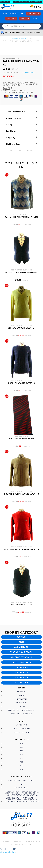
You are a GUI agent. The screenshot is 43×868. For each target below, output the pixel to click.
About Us (22, 692)
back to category (18, 38)
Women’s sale (33, 14)
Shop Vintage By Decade (12, 40)
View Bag (4, 852)
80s (21, 766)
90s (11, 151)
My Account (21, 725)
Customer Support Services (21, 780)
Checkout (12, 852)
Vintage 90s (21, 683)
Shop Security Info (22, 729)
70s (21, 762)
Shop (5, 14)
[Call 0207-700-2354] (40, 7)
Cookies (22, 706)
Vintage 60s (21, 667)
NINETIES (30, 151)
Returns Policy (22, 788)
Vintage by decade (21, 652)
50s (21, 755)
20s (21, 743)
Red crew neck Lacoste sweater (22, 549)
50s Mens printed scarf (22, 439)
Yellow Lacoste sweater (22, 328)
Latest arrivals (21, 662)
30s (21, 747)
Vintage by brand (21, 657)
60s (21, 758)
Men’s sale (11, 19)
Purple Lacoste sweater (22, 383)
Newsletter (21, 699)
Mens (20, 151)
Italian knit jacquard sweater (21, 217)
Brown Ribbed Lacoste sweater (22, 494)
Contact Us (22, 703)
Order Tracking (22, 732)
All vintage (21, 647)
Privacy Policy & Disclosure (21, 710)
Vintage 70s (21, 672)
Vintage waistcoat (22, 605)
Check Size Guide (28, 73)
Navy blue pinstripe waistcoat (21, 272)
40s (21, 751)
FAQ (21, 784)
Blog (35, 19)
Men (22, 14)
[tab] (21, 112)
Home (30, 38)
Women (14, 14)
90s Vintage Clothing (31, 40)
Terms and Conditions (22, 714)
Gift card (25, 19)
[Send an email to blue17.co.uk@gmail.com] (35, 7)
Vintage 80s (21, 678)
